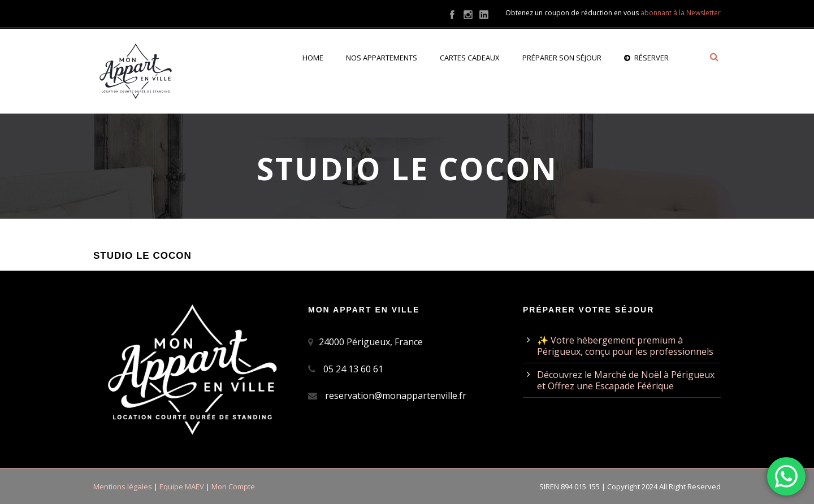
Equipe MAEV (182, 486)
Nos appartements (382, 58)
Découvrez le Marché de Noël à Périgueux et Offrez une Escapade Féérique (626, 380)
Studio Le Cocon (142, 256)
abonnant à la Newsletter (681, 13)
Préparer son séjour (562, 58)
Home (313, 58)
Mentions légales (123, 486)
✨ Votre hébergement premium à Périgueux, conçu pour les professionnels (625, 346)
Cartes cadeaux (470, 58)
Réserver (646, 58)
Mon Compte (233, 486)
